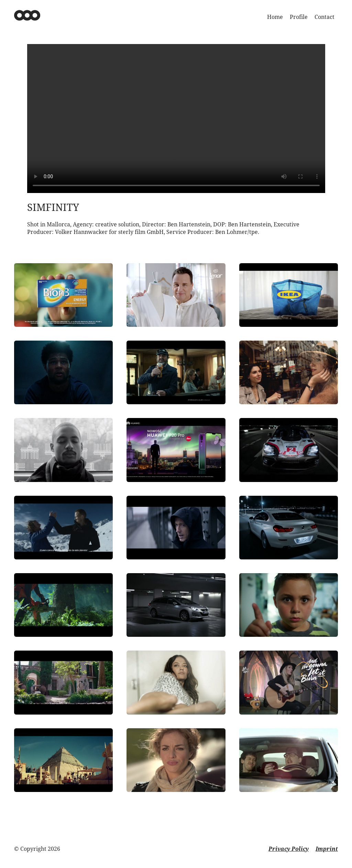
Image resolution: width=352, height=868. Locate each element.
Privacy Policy (289, 849)
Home (275, 17)
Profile (299, 17)
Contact (324, 17)
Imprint (327, 849)
